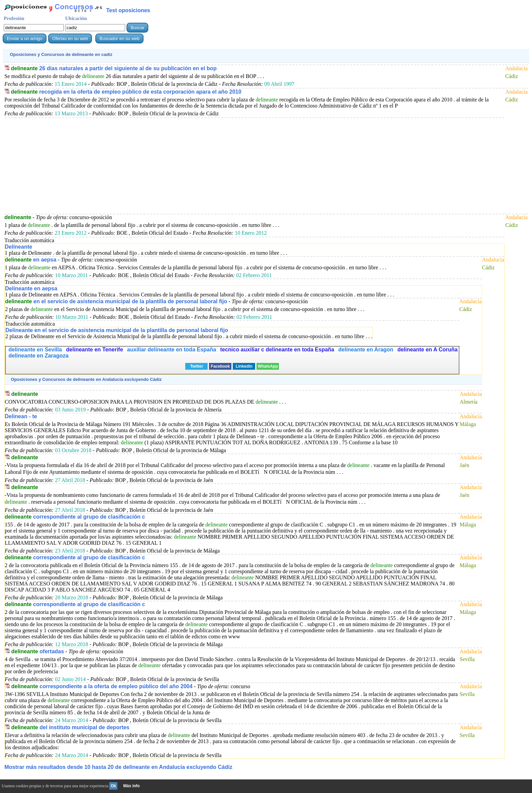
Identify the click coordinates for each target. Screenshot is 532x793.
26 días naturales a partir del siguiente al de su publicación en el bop (114, 68)
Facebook (220, 366)
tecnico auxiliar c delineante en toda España (277, 350)
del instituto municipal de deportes (70, 727)
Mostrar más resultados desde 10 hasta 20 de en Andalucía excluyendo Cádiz (118, 767)
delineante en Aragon (366, 350)
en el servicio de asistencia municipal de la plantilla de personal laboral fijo (116, 301)
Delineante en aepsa (31, 288)
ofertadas (38, 651)
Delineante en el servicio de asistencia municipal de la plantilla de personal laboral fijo (117, 330)
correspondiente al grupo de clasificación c (75, 517)
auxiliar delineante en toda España (172, 350)
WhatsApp (268, 366)
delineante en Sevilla (36, 350)
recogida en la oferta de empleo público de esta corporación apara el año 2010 (126, 92)
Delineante (18, 247)
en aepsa (31, 260)
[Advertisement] (208, 166)
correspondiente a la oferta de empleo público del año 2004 (102, 686)
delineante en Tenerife (95, 350)
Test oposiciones (128, 10)
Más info (131, 786)
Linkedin (244, 366)
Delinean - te (21, 416)
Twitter (196, 366)
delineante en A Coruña (427, 350)
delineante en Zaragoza (39, 356)
